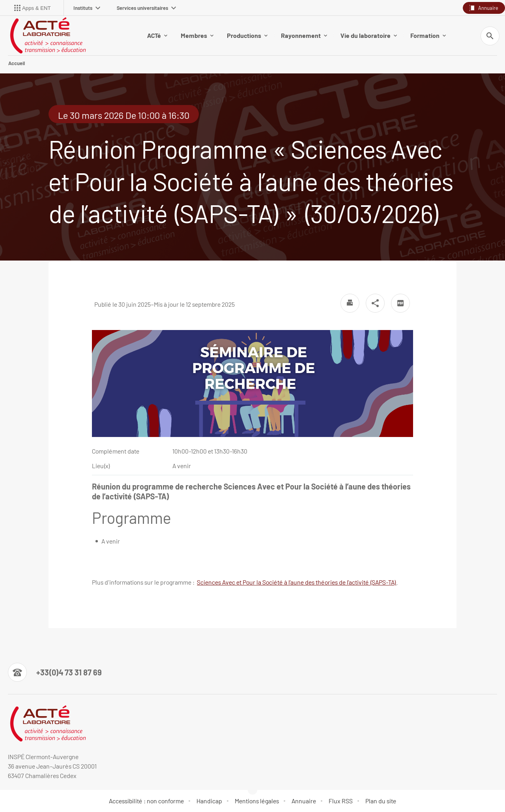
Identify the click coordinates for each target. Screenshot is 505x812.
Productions (247, 35)
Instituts (87, 8)
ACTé (157, 35)
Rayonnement (304, 35)
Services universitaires (146, 8)
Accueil (17, 63)
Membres (197, 35)
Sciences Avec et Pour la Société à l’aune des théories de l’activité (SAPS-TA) (296, 582)
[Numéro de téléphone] (55, 672)
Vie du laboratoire (369, 35)
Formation (428, 35)
